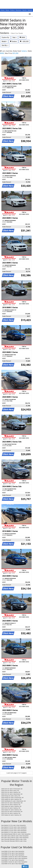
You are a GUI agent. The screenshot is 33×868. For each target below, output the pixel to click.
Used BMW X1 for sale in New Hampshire (13, 855)
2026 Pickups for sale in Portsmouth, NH (12, 798)
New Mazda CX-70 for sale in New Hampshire (14, 832)
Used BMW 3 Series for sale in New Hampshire (14, 857)
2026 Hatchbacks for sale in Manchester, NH (14, 801)
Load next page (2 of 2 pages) (16, 773)
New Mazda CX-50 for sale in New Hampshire (14, 827)
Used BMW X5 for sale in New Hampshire (13, 853)
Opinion (30, 10)
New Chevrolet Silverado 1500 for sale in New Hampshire (14, 839)
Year (14, 37)
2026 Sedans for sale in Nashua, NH (11, 799)
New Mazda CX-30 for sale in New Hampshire (14, 831)
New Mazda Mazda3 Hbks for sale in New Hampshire (16, 834)
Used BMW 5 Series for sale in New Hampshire (14, 858)
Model (4, 41)
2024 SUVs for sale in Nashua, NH (11, 808)
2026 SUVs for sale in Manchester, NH (12, 794)
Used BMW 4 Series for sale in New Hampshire (14, 862)
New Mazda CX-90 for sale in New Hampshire (14, 829)
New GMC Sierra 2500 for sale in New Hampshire (15, 838)
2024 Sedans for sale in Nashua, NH (11, 810)
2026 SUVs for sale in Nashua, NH (11, 792)
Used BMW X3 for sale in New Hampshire (13, 851)
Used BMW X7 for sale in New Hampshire (13, 860)
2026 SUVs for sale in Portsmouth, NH (12, 789)
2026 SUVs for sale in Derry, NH (10, 791)
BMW (22, 37)
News (7, 10)
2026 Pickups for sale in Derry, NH (11, 796)
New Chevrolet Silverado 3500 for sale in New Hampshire (14, 841)
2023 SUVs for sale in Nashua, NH (11, 813)
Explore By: (6, 37)
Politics (12, 10)
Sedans (13, 41)
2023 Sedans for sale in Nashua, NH (11, 815)
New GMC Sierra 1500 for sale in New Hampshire (15, 836)
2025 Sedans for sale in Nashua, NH (11, 806)
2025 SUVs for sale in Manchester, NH (12, 803)
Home (3, 10)
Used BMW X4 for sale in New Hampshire (13, 864)
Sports (25, 10)
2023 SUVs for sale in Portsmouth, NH (12, 812)
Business (19, 10)
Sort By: (5, 45)
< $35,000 (24, 41)
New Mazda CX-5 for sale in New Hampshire (14, 825)
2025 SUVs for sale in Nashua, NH (11, 805)
